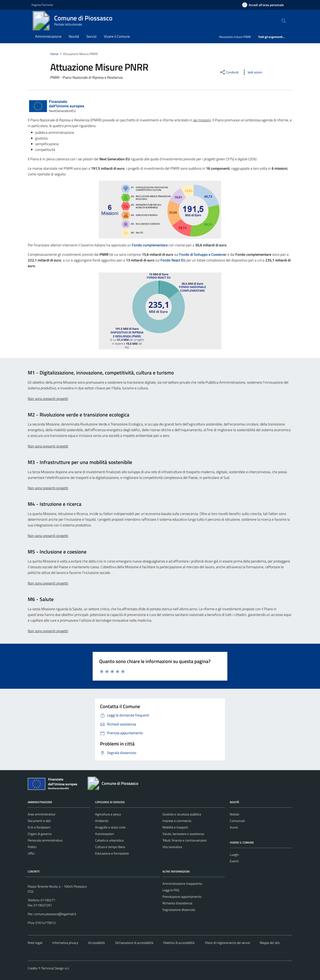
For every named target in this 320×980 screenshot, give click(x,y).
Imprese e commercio (177, 821)
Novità (74, 36)
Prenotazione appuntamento (182, 897)
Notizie (234, 814)
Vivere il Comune (117, 36)
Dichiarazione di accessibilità (134, 943)
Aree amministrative (42, 814)
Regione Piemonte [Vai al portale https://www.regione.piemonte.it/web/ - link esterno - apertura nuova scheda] (42, 5)
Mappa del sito (270, 943)
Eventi (234, 861)
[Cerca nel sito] (284, 21)
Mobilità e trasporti (175, 827)
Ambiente (102, 821)
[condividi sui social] (229, 72)
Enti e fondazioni (39, 827)
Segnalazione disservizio (179, 910)
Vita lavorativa (172, 847)
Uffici (31, 853)
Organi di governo (40, 834)
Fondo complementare (150, 245)
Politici (32, 847)
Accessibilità (96, 943)
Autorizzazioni (104, 834)
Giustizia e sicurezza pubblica (182, 814)
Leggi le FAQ (171, 890)
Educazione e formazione (112, 853)
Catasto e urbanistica (109, 840)
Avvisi (234, 827)
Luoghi (234, 855)
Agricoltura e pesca (108, 814)
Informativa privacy (65, 943)
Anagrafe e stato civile (110, 827)
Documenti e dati (39, 821)
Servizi (91, 36)
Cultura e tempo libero (110, 847)
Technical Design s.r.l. (56, 968)
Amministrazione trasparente (182, 884)
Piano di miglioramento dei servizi (227, 943)
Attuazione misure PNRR (235, 37)
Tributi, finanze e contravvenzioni (185, 840)
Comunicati (237, 821)
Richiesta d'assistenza (177, 903)
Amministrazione (48, 36)
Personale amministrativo (45, 840)
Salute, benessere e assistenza (183, 834)
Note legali (35, 943)
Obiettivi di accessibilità (179, 943)
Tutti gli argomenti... (272, 37)
